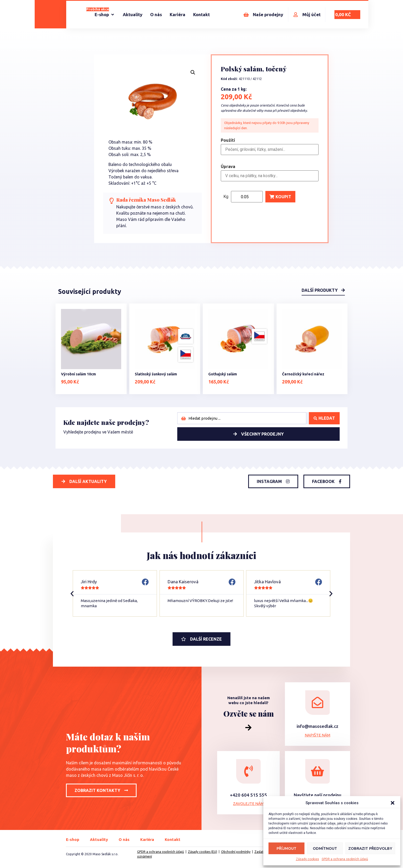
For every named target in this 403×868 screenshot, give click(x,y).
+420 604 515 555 (248, 795)
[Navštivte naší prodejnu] (317, 771)
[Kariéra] (178, 15)
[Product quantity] (247, 197)
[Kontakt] (201, 15)
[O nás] (156, 15)
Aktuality (99, 839)
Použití (228, 140)
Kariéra (147, 839)
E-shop (73, 839)
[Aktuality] (133, 15)
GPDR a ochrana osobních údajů (345, 859)
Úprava (228, 166)
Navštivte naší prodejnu (317, 795)
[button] (393, 803)
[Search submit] (324, 418)
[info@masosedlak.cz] (317, 703)
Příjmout (286, 848)
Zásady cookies (307, 859)
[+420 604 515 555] (248, 771)
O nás (124, 839)
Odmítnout (325, 848)
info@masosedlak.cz (317, 726)
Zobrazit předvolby (370, 848)
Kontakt (173, 839)
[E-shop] (105, 15)
